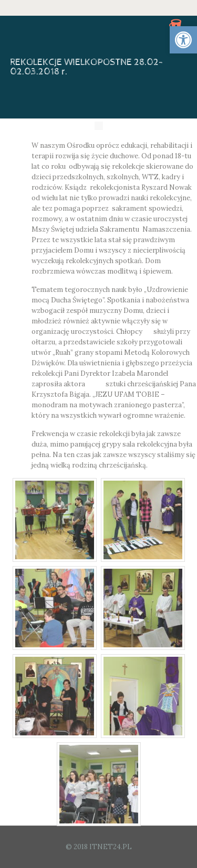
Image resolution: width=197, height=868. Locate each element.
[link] (183, 40)
